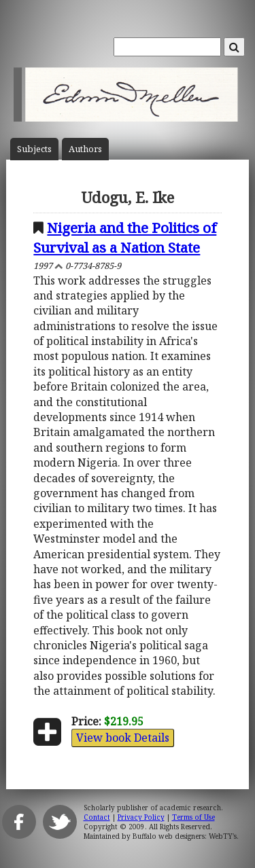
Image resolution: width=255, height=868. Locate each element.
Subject (34, 149)
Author (85, 149)
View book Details (123, 738)
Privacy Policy (141, 817)
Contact (97, 817)
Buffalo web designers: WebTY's (185, 836)
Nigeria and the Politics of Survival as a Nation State (125, 237)
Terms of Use (193, 817)
